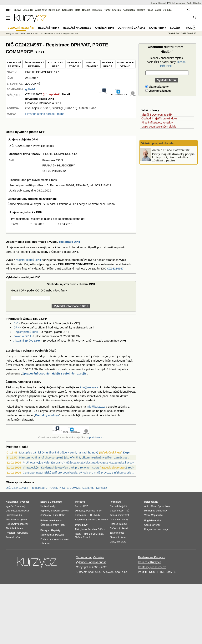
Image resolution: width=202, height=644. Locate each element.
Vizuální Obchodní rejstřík (157, 115)
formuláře (121, 542)
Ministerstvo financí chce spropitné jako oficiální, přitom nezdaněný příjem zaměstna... (74, 457)
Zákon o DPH (22, 336)
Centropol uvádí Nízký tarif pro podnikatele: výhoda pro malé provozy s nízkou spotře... (78, 472)
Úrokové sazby (48, 506)
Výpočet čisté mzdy (16, 506)
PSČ (127, 511)
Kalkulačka (129, 10)
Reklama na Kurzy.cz (151, 557)
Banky (44, 502)
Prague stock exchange (156, 529)
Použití (142, 572)
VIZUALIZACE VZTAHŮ (125, 64)
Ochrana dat (84, 557)
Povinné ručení (13, 537)
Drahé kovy (81, 525)
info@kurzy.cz (89, 387)
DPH (17, 327)
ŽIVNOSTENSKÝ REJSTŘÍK (34, 64)
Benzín (93, 534)
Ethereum (103, 520)
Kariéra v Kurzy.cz (150, 562)
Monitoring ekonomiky (156, 511)
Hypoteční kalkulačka (17, 533)
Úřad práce (46, 525)
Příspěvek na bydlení (17, 520)
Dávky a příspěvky (50, 530)
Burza (78, 506)
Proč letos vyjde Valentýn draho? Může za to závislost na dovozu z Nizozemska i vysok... (80, 462)
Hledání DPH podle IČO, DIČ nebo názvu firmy (39, 291)
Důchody (45, 544)
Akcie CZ (28, 10)
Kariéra (154, 3)
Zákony (141, 10)
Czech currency (152, 525)
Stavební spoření (60, 511)
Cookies (98, 557)
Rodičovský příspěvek (17, 524)
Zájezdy (163, 3)
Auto (147, 506)
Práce (150, 10)
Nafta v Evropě (83, 537)
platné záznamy (157, 87)
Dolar (62, 515)
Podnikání (115, 502)
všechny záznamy (158, 91)
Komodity (67, 10)
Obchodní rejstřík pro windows (159, 118)
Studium (198, 3)
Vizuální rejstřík (21, 28)
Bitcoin (86, 10)
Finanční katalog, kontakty (157, 123)
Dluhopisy (80, 511)
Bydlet (190, 3)
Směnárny (46, 515)
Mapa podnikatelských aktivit (159, 127)
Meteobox (180, 3)
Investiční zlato (89, 529)
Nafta (100, 534)
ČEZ (85, 506)
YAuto (171, 3)
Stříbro (101, 529)
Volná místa (55, 521)
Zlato (78, 10)
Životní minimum (14, 528)
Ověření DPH (104, 28)
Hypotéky (97, 10)
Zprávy (18, 10)
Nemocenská (47, 535)
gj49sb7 (30, 89)
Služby (175, 28)
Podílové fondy (94, 511)
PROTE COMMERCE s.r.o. (47, 34)
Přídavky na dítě (14, 515)
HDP (91, 515)
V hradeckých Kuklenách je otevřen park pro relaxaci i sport (61, 467)
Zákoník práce (117, 533)
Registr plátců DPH (26, 332)
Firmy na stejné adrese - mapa (45, 114)
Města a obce (117, 511)
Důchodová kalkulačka (17, 511)
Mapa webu (157, 515)
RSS (152, 572)
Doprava (129, 452)
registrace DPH (70, 242)
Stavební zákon (118, 537)
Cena (154, 506)
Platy (62, 525)
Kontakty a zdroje (47, 415)
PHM (85, 534)
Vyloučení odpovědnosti (91, 562)
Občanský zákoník (119, 528)
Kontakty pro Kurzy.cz (152, 567)
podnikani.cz (96, 437)
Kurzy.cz (10, 34)
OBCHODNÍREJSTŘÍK (14, 64)
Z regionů (132, 467)
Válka (158, 10)
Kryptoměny (81, 520)
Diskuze (167, 10)
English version (153, 521)
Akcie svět (41, 10)
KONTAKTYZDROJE (74, 64)
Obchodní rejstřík (24, 34)
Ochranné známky (131, 28)
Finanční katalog (118, 524)
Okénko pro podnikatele (157, 143)
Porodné (60, 535)
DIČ (16, 323)
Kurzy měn (54, 10)
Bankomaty (56, 502)
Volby (147, 515)
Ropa (78, 534)
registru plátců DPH (28, 260)
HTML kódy (165, 572)
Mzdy (56, 525)
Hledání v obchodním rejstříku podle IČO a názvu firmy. (167, 62)
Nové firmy (158, 28)
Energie (117, 10)
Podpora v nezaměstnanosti (55, 539)
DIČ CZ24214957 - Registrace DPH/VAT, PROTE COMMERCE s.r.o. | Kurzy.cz (56, 488)
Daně (112, 542)
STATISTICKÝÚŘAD (56, 64)
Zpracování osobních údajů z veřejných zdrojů (54, 373)
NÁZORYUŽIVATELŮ (91, 64)
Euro (55, 515)
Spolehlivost (164, 506)
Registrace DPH (70, 34)
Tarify (107, 10)
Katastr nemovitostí (120, 515)
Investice (80, 502)
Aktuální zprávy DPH (27, 340)
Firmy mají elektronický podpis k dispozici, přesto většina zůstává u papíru (173, 157)
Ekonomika (81, 515)
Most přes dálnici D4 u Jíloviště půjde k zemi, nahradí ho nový (59, 452)
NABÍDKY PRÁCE (108, 64)
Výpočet (24, 502)
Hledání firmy (49, 28)
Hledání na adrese (77, 28)
